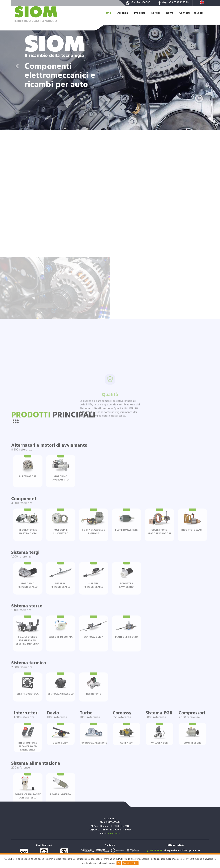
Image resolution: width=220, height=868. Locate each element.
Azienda (120, 13)
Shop (199, 13)
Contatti (184, 13)
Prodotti (138, 13)
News (169, 13)
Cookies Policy (130, 863)
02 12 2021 (156, 851)
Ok (119, 863)
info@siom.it (114, 834)
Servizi (154, 13)
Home (105, 13)
